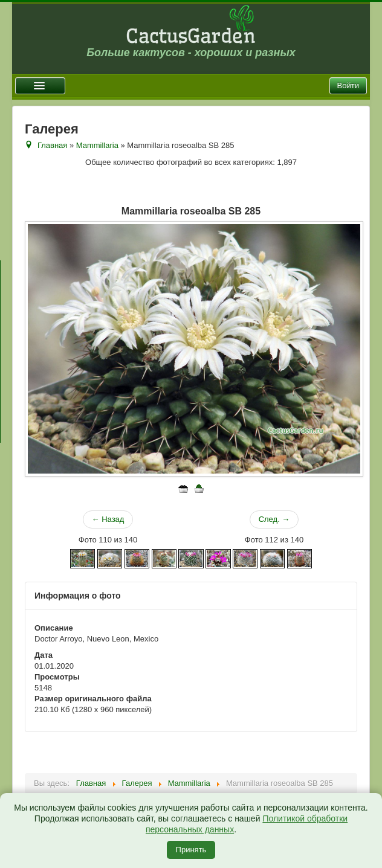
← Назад (108, 519)
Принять (191, 850)
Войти (348, 85)
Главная (52, 145)
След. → (274, 519)
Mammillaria (97, 145)
